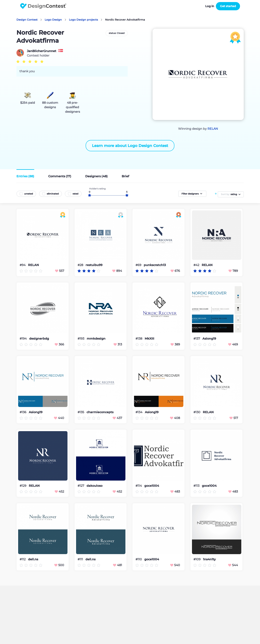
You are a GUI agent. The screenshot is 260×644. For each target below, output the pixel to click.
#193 (81, 339)
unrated (29, 194)
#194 (24, 339)
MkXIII (149, 339)
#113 (197, 486)
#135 (81, 412)
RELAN (213, 129)
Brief (125, 176)
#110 (139, 559)
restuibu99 (94, 265)
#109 (197, 559)
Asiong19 (209, 339)
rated (75, 194)
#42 (197, 265)
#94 (23, 265)
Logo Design (53, 20)
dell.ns (33, 559)
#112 (23, 559)
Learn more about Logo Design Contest (130, 146)
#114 (139, 486)
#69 (139, 265)
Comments (60, 176)
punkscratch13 (155, 265)
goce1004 (152, 486)
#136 (23, 412)
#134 (139, 412)
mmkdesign (96, 339)
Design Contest (27, 20)
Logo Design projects (83, 20)
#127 (81, 486)
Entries (25, 176)
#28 (81, 265)
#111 (81, 559)
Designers (96, 176)
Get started (228, 6)
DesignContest (43, 6)
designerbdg (39, 339)
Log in (210, 6)
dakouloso (94, 486)
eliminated (53, 194)
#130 (197, 412)
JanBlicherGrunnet (42, 51)
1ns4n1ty (209, 559)
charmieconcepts (100, 412)
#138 (139, 339)
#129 (23, 486)
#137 (197, 339)
